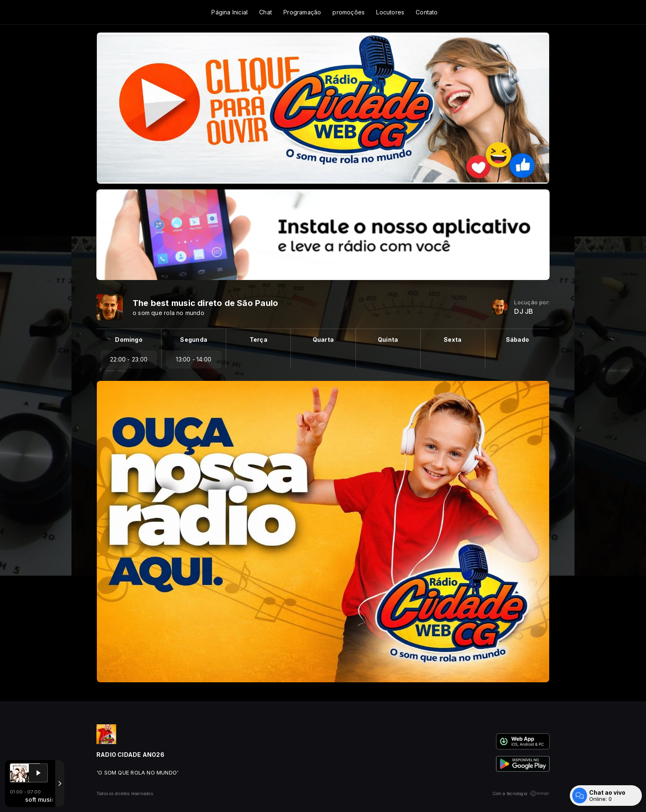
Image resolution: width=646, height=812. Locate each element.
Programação (302, 12)
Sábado (517, 339)
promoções (349, 12)
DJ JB (524, 311)
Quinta (388, 339)
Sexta (453, 339)
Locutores (390, 12)
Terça (259, 339)
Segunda (193, 339)
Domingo (129, 339)
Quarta (323, 339)
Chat (266, 12)
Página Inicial (229, 12)
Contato (427, 12)
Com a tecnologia (521, 793)
